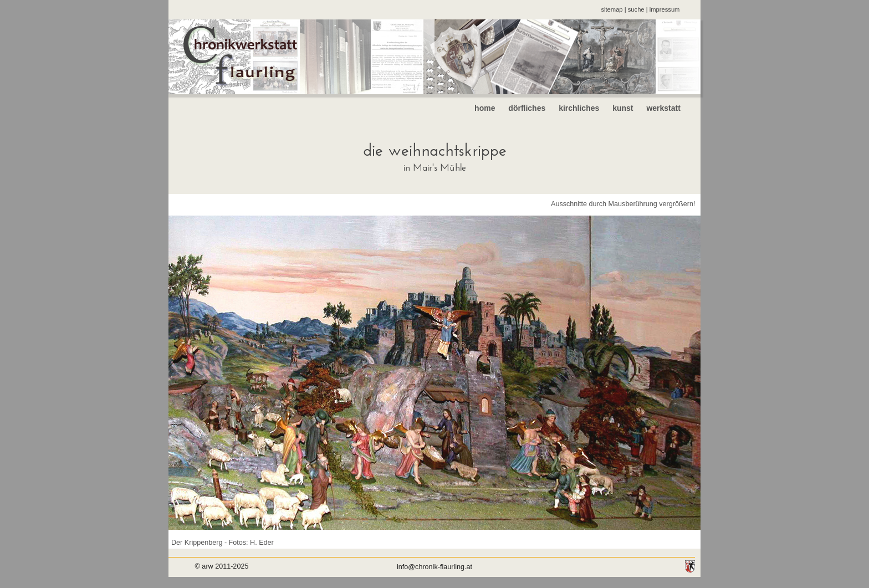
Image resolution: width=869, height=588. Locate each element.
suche (636, 9)
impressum (665, 9)
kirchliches (579, 108)
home (485, 108)
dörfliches (527, 108)
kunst (623, 108)
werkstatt (672, 108)
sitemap (612, 9)
